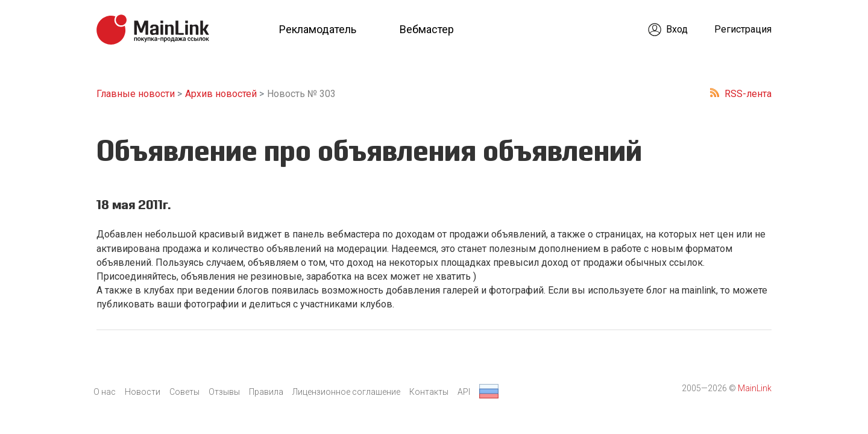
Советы (184, 392)
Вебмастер (427, 29)
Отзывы (224, 392)
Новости (143, 392)
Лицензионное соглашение (346, 392)
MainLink (755, 388)
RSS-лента (748, 94)
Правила (266, 392)
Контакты (429, 392)
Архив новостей (221, 94)
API (464, 392)
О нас (105, 392)
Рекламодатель (318, 29)
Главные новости (136, 94)
